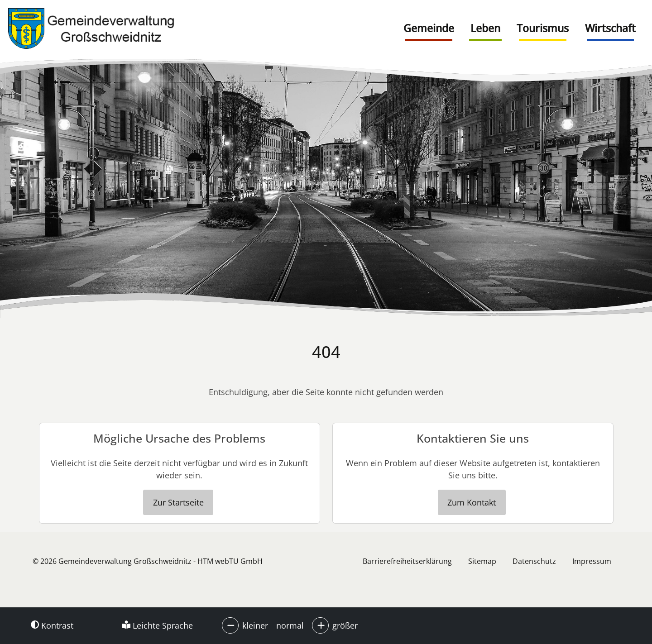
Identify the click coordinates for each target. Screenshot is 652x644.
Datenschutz (534, 561)
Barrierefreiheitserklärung (407, 561)
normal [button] (290, 625)
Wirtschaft (610, 28)
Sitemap (482, 561)
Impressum (592, 561)
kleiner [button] (255, 625)
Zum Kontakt (472, 502)
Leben (485, 28)
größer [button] (345, 625)
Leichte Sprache (158, 625)
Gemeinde (429, 28)
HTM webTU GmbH (230, 561)
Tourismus (543, 28)
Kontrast (52, 625)
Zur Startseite (178, 502)
